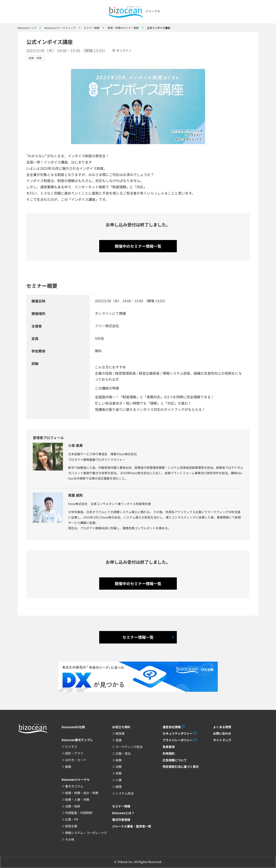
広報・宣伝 (123, 753)
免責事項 (169, 747)
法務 (119, 767)
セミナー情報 (121, 806)
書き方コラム (74, 786)
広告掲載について (175, 760)
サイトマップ (222, 740)
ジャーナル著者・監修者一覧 (132, 826)
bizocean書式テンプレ (77, 740)
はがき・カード (76, 760)
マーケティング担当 (129, 747)
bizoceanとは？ (123, 813)
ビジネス (71, 746)
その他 (70, 839)
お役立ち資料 (121, 727)
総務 (119, 760)
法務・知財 (73, 806)
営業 (119, 740)
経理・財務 (35, 58)
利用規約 (169, 753)
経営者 (120, 733)
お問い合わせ (222, 733)
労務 (119, 773)
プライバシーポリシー (178, 740)
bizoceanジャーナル (76, 779)
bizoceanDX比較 (73, 727)
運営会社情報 (172, 727)
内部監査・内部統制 (79, 813)
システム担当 (125, 793)
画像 (68, 767)
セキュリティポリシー (178, 733)
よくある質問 (222, 727)
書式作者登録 (121, 820)
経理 (119, 787)
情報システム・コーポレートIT (86, 833)
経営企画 (71, 826)
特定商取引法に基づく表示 (181, 767)
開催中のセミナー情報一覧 (138, 246)
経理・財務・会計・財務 (82, 793)
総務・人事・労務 (77, 799)
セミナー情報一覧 (138, 637)
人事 (119, 780)
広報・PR (72, 819)
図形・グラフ (74, 753)
